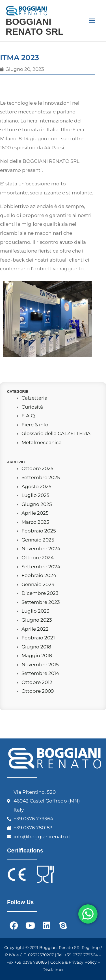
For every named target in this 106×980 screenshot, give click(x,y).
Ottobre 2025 (37, 468)
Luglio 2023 (35, 611)
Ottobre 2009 (38, 691)
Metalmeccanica (42, 442)
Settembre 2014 (40, 673)
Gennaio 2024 (38, 584)
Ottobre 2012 (37, 682)
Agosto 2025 (36, 486)
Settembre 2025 (41, 477)
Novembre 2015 (40, 665)
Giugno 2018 (36, 647)
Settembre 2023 (41, 602)
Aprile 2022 (35, 629)
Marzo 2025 (35, 522)
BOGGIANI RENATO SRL (34, 27)
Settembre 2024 (41, 567)
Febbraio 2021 (38, 638)
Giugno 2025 (37, 504)
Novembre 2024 (41, 549)
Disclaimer (53, 970)
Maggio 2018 (37, 655)
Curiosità (32, 407)
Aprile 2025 (35, 513)
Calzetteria (34, 398)
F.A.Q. (29, 416)
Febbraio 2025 (39, 531)
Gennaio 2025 (38, 540)
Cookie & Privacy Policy (73, 962)
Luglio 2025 (35, 495)
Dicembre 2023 (40, 593)
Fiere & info (35, 425)
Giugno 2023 (37, 620)
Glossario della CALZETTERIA (56, 433)
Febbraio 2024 (39, 575)
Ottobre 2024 (38, 558)
